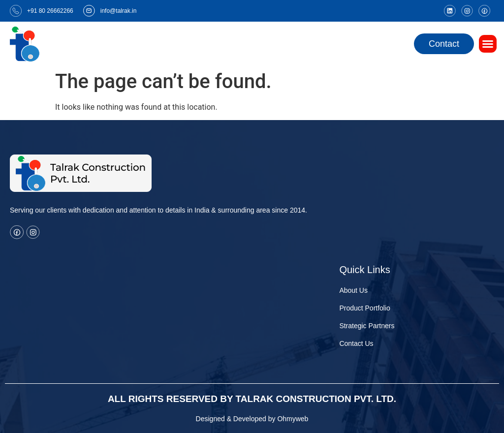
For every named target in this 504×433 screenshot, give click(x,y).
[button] (488, 44)
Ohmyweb (293, 419)
